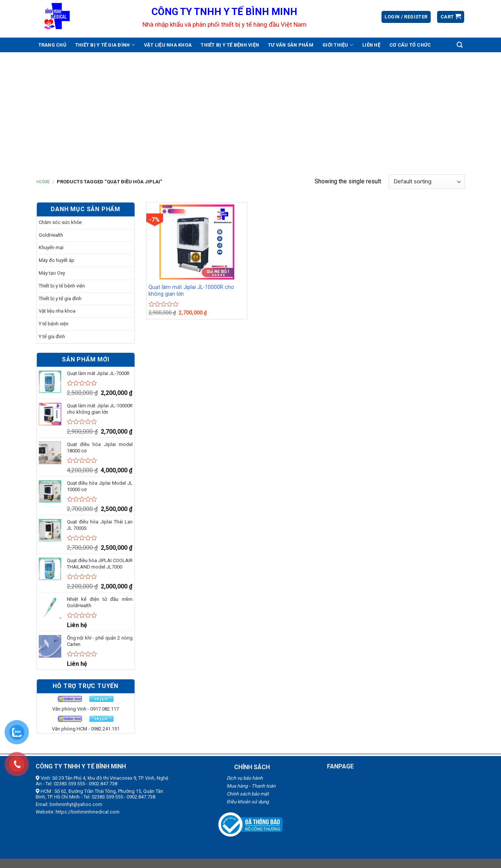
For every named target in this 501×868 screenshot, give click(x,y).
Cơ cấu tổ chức (410, 45)
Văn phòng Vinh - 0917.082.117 (86, 709)
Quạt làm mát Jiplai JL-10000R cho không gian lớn (191, 291)
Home (43, 182)
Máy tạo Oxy (52, 273)
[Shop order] (427, 182)
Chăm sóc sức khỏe (60, 222)
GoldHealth (51, 235)
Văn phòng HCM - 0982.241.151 (86, 729)
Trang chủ (52, 45)
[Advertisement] (251, 109)
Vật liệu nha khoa (168, 45)
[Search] (460, 45)
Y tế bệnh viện (54, 324)
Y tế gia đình (52, 336)
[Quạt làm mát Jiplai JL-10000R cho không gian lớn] (197, 242)
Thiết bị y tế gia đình (105, 45)
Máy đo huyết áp (57, 260)
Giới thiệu (338, 45)
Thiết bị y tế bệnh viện (230, 45)
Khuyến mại (51, 247)
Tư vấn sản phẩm (291, 45)
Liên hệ (371, 45)
